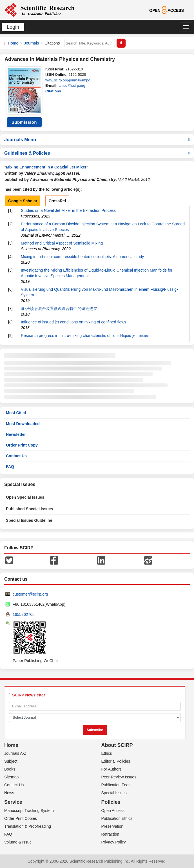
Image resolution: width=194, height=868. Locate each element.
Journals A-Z (15, 753)
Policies (111, 802)
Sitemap (11, 777)
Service (13, 802)
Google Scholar (23, 201)
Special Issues (114, 793)
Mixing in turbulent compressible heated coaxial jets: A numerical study (82, 257)
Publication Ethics (117, 818)
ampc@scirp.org (72, 86)
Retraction (110, 834)
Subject (11, 761)
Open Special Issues (25, 497)
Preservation (112, 826)
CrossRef (57, 201)
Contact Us (16, 456)
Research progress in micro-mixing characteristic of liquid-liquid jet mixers (85, 336)
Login (13, 27)
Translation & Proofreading (28, 826)
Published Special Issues (29, 509)
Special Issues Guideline (29, 520)
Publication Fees (116, 785)
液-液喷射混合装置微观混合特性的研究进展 (59, 308)
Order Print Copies (21, 818)
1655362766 (24, 614)
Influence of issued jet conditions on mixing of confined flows (73, 322)
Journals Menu (97, 140)
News (9, 793)
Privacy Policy (114, 842)
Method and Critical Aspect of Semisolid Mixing (62, 243)
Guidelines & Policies (97, 153)
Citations (53, 91)
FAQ (10, 467)
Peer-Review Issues (119, 777)
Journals (31, 43)
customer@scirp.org (30, 594)
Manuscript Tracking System (29, 811)
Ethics (107, 753)
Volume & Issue (18, 842)
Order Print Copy (22, 445)
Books (10, 769)
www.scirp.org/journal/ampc (68, 80)
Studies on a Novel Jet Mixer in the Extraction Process (68, 210)
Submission (24, 122)
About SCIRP (117, 745)
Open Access (113, 811)
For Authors (112, 769)
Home (13, 43)
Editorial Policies (116, 761)
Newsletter (16, 434)
